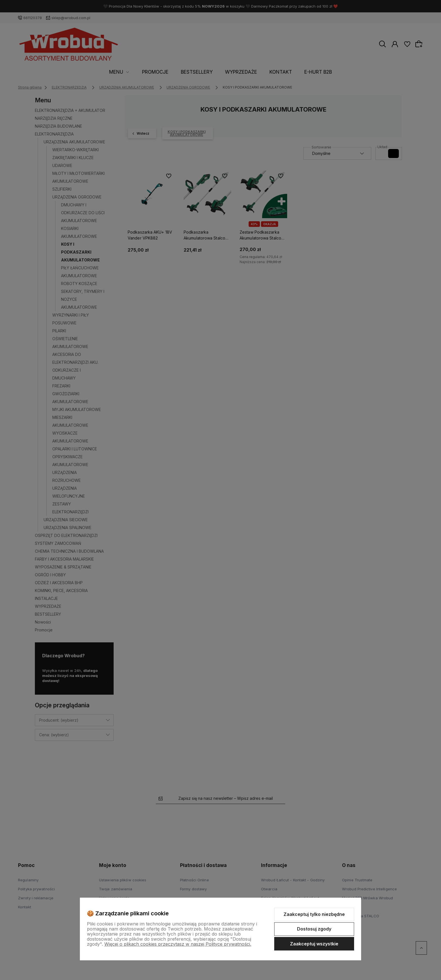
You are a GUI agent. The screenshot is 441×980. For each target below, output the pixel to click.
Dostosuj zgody (314, 929)
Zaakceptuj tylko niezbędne (314, 914)
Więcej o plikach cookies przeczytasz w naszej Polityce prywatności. (178, 944)
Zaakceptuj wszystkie (314, 944)
